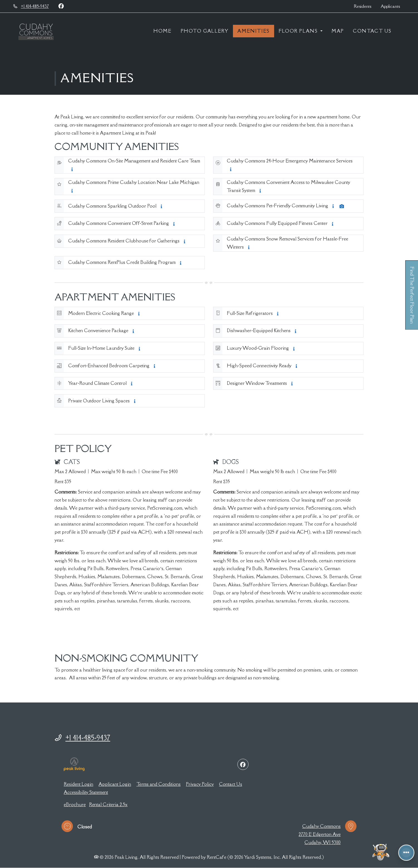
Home (162, 31)
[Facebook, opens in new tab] (61, 6)
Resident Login (78, 784)
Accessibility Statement (86, 792)
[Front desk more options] (406, 853)
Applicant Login (115, 784)
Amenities (253, 31)
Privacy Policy (200, 784)
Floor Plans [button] (299, 31)
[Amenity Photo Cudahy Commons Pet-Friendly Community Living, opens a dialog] (342, 206)
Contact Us (372, 31)
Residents (365, 6)
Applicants (393, 6)
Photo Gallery (205, 31)
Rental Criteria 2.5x (108, 804)
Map (338, 31)
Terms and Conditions (158, 784)
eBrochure (75, 804)
